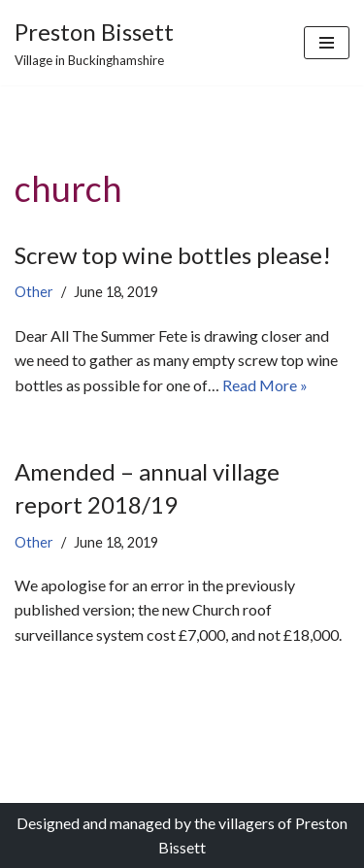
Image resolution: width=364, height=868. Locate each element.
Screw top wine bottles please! (173, 255)
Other (34, 292)
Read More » (265, 385)
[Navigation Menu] (327, 43)
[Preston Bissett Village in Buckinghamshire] (94, 43)
